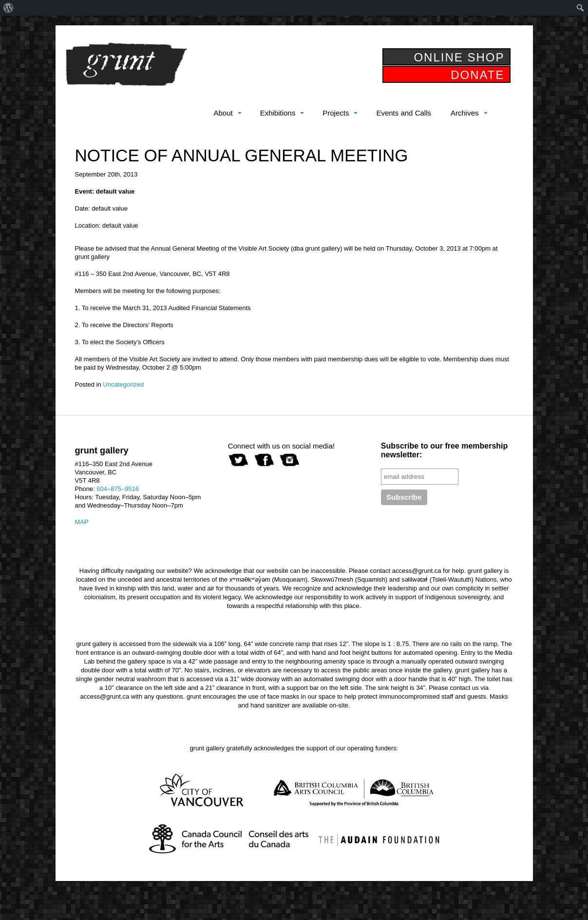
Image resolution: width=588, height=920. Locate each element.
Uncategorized (123, 384)
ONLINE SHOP (459, 57)
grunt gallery (126, 64)
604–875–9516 (118, 489)
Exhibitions (278, 113)
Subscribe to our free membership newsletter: (445, 450)
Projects (336, 113)
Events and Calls (404, 113)
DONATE (477, 75)
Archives (465, 113)
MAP (82, 522)
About (223, 113)
